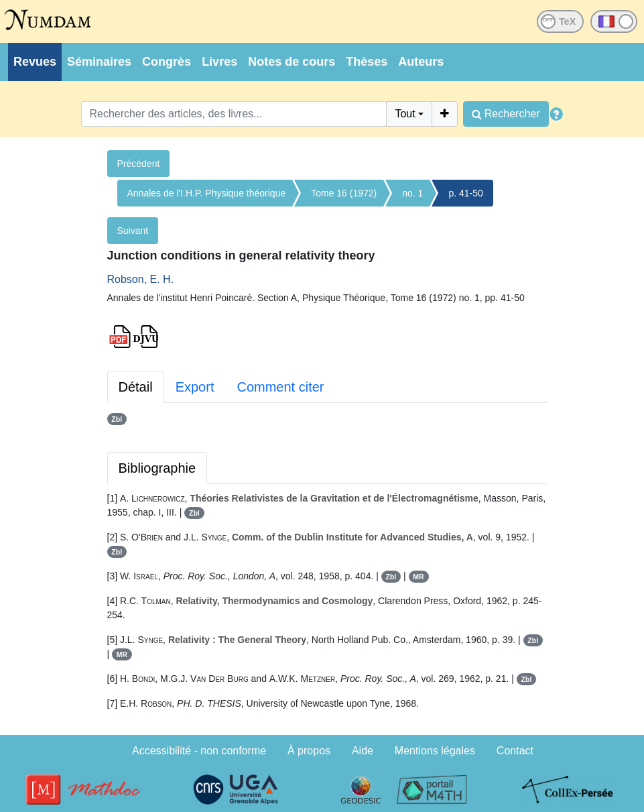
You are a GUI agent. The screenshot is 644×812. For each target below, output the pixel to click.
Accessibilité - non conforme (199, 751)
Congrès (167, 62)
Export (195, 387)
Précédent (139, 164)
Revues (35, 62)
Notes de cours (292, 62)
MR (418, 577)
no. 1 (412, 193)
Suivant (133, 231)
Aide (363, 751)
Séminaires (99, 62)
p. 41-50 (465, 193)
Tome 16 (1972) (344, 193)
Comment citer (280, 387)
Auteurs (421, 62)
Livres (219, 62)
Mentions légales (435, 751)
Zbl (117, 419)
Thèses (367, 62)
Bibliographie (157, 468)
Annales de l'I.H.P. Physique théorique (207, 193)
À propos (309, 751)
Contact (515, 751)
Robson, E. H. (141, 279)
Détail (136, 387)
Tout (405, 114)
